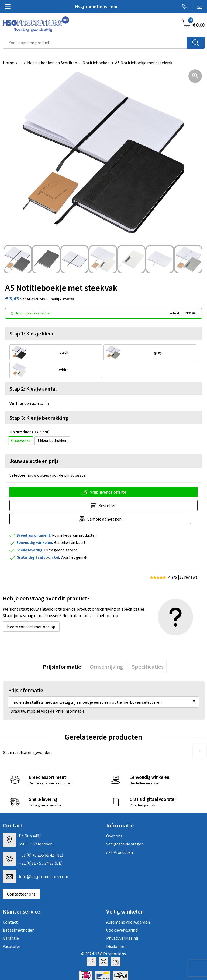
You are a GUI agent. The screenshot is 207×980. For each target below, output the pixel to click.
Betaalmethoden (19, 930)
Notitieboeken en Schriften (52, 63)
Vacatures (12, 946)
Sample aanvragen (108, 519)
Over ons (114, 836)
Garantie (11, 938)
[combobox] (95, 43)
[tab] (62, 667)
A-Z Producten (120, 852)
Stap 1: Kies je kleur (32, 333)
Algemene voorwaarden (128, 922)
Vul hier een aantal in (29, 403)
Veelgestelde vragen (125, 844)
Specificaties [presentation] (148, 667)
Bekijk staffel (62, 299)
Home (8, 63)
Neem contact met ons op (31, 627)
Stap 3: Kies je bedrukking (39, 418)
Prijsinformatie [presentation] (62, 667)
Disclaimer (116, 946)
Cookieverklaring (122, 930)
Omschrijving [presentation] (106, 667)
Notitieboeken (96, 63)
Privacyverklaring (122, 938)
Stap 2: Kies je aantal (33, 389)
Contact (10, 922)
